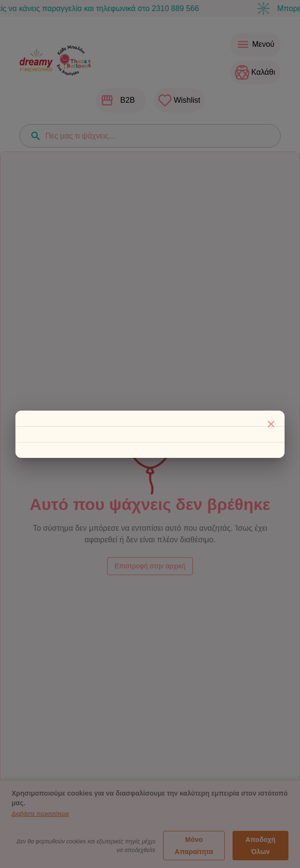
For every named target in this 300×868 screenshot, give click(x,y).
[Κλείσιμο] (271, 424)
